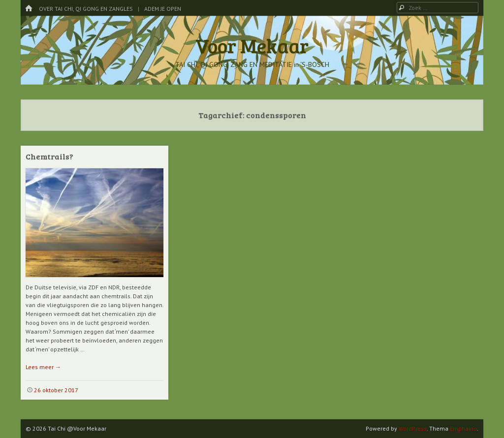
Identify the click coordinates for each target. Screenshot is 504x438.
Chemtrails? (49, 156)
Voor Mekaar (252, 45)
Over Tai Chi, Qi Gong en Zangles (86, 9)
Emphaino (463, 428)
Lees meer (43, 367)
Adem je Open (163, 9)
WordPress (413, 428)
